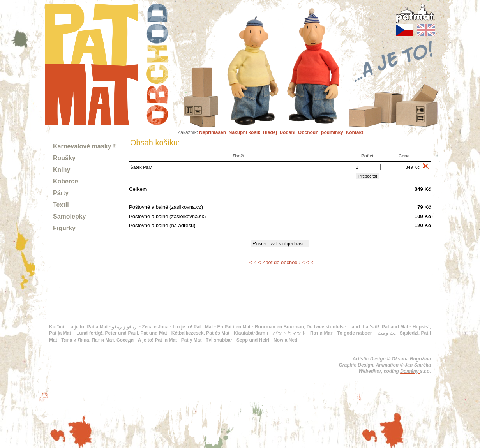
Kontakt (354, 132)
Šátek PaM (141, 167)
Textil (61, 205)
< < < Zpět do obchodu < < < (281, 262)
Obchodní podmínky (321, 132)
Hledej (270, 132)
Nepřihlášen (213, 132)
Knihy (62, 170)
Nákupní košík (244, 132)
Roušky (64, 158)
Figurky (64, 228)
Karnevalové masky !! (85, 146)
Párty (61, 193)
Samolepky (69, 216)
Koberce (65, 181)
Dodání (287, 132)
